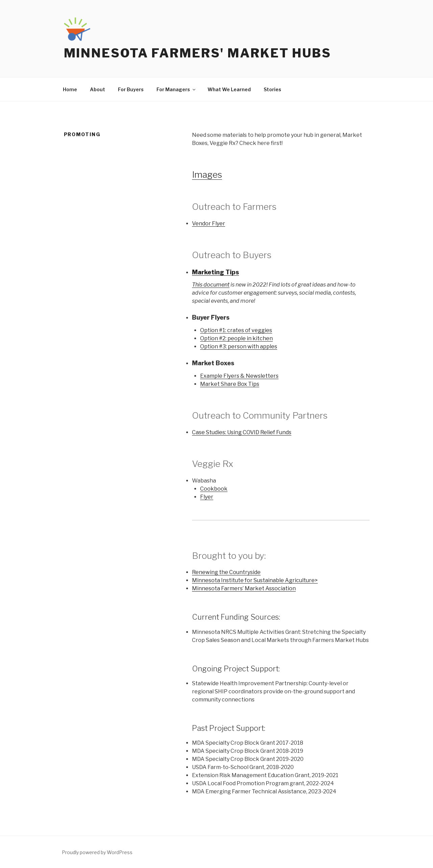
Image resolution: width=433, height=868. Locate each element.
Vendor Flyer (209, 224)
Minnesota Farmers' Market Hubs (198, 53)
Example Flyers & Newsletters (239, 376)
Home (70, 89)
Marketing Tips (215, 272)
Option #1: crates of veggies (236, 330)
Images (207, 175)
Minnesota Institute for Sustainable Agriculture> (255, 580)
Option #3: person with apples (239, 346)
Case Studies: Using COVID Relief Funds (242, 432)
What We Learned (229, 89)
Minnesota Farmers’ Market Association (244, 588)
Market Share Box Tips (230, 384)
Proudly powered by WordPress (97, 852)
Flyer (207, 497)
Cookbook (214, 489)
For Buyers (131, 89)
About (98, 89)
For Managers (176, 89)
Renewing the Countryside (226, 572)
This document (211, 285)
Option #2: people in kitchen (236, 338)
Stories (272, 89)
